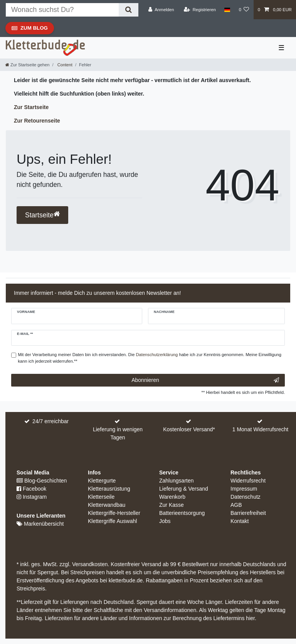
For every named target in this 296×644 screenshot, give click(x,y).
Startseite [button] (42, 215)
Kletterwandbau (107, 505)
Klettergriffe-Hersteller (114, 513)
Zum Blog (29, 30)
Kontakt (240, 521)
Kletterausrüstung (109, 489)
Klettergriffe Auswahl (112, 521)
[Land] (227, 10)
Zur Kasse (172, 505)
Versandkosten (89, 564)
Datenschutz (246, 497)
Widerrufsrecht (248, 481)
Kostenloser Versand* (189, 429)
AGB (236, 505)
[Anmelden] (161, 10)
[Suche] (129, 10)
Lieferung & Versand (184, 489)
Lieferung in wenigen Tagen (118, 433)
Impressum (244, 489)
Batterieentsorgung (182, 513)
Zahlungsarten (177, 481)
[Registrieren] (200, 10)
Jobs (165, 521)
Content (64, 65)
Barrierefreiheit (248, 513)
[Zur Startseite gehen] (27, 65)
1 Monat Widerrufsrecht (261, 429)
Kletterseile (101, 497)
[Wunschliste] (244, 10)
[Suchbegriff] (62, 10)
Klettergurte (102, 481)
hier (250, 618)
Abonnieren (205, 380)
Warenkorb (172, 497)
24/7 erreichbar (50, 421)
